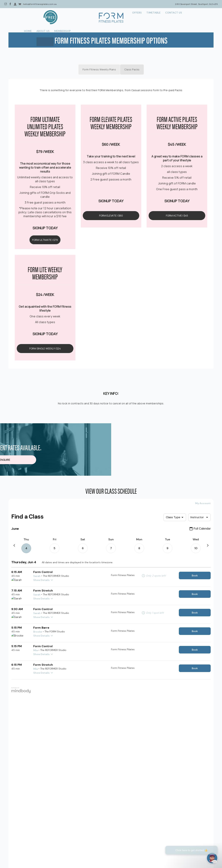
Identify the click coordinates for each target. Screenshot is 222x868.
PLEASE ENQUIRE (111, 446)
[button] (112, 808)
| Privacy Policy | (112, 844)
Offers (137, 17)
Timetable (155, 17)
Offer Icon (27, 17)
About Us (61, 17)
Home (45, 17)
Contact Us (176, 17)
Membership (81, 17)
